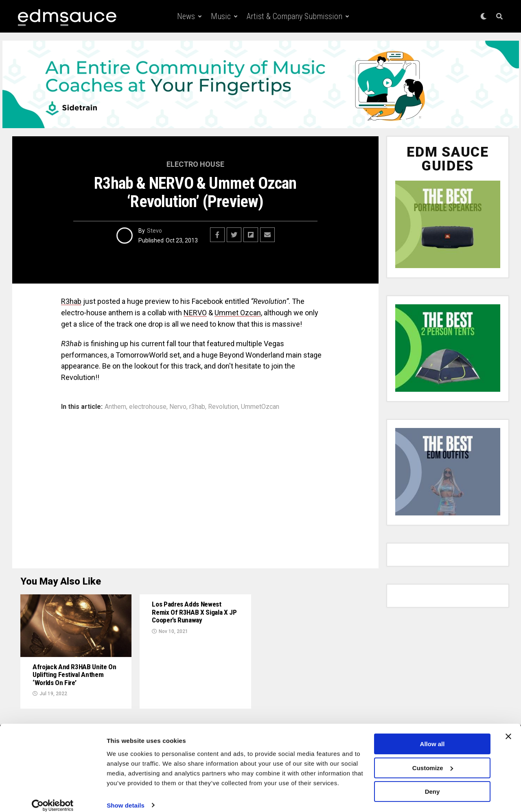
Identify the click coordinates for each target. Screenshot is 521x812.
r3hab (197, 407)
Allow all (432, 735)
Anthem (115, 407)
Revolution (223, 407)
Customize (433, 759)
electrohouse (148, 407)
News (186, 16)
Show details (126, 796)
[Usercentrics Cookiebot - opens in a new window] (53, 796)
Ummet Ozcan (238, 313)
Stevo (154, 231)
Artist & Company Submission (294, 16)
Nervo (178, 407)
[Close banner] (508, 727)
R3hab (71, 301)
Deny (432, 783)
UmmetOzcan (260, 407)
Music (221, 16)
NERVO (195, 313)
